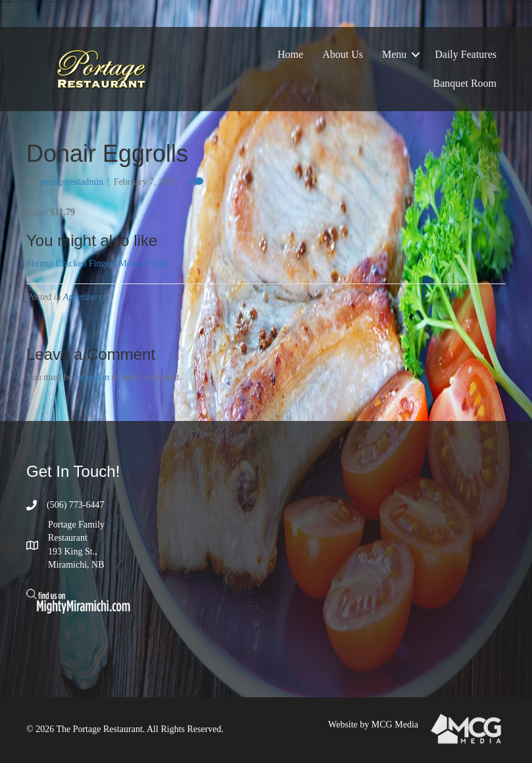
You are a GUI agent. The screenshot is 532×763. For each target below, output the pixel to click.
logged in (92, 377)
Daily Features (466, 54)
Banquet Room (465, 83)
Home (290, 54)
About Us (343, 54)
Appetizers (83, 297)
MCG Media (395, 725)
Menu (394, 54)
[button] (416, 55)
